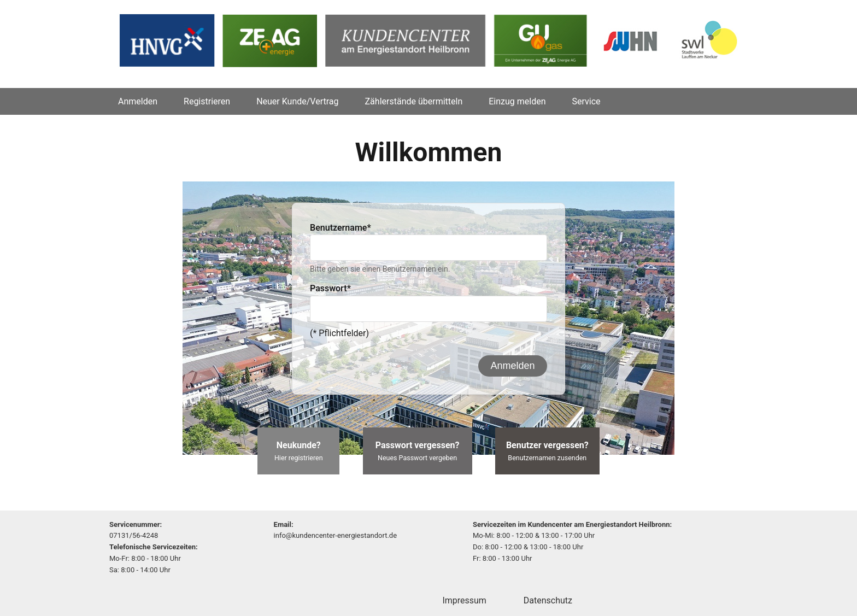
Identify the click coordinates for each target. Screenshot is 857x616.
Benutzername (341, 228)
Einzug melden (517, 101)
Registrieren (207, 101)
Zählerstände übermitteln (414, 101)
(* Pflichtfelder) (339, 333)
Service (586, 101)
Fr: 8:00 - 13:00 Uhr (503, 558)
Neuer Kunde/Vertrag (297, 101)
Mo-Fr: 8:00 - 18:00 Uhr (145, 558)
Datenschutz (548, 600)
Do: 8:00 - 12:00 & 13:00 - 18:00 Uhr (528, 547)
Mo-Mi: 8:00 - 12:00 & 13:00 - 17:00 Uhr (534, 535)
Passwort (330, 288)
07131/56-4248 (134, 535)
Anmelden (138, 101)
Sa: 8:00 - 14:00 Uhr (140, 570)
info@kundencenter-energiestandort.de (336, 535)
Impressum (464, 600)
